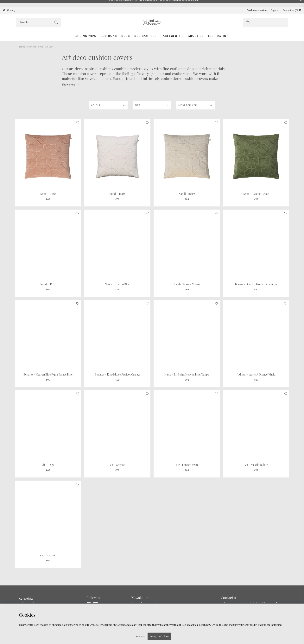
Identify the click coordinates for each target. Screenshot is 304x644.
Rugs (126, 36)
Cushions (109, 36)
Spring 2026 (86, 36)
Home (22, 47)
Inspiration (218, 36)
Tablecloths (172, 36)
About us (196, 36)
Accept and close (159, 636)
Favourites (292, 10)
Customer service (257, 10)
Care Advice (26, 599)
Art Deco (49, 47)
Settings (140, 637)
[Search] (39, 22)
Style (41, 47)
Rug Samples (146, 36)
